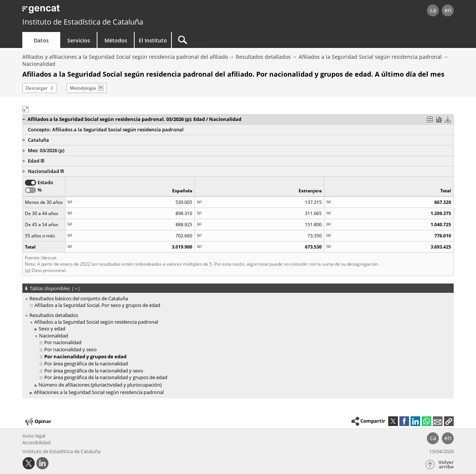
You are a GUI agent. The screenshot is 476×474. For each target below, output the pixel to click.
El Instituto (153, 40)
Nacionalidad (39, 64)
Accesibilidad (36, 442)
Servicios (79, 40)
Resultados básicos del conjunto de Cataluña (79, 298)
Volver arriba (446, 465)
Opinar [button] (38, 422)
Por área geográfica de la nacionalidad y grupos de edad (106, 377)
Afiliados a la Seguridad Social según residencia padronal (370, 57)
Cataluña (38, 140)
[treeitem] (237, 302)
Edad (36, 161)
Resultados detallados (263, 57)
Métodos (116, 40)
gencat (109, 11)
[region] (238, 214)
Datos (41, 40)
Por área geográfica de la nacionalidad (86, 363)
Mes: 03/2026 (44, 150)
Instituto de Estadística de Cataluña (83, 22)
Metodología (83, 88)
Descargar (37, 88)
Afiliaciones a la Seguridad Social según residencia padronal (99, 392)
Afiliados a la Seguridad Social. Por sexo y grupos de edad (97, 305)
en (448, 10)
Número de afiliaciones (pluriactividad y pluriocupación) (100, 385)
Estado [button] (45, 182)
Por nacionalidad (63, 342)
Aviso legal (34, 436)
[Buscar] (235, 40)
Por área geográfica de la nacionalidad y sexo (94, 371)
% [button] (40, 190)
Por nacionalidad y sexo (70, 349)
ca (433, 10)
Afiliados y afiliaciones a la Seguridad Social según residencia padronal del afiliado (125, 57)
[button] (225, 119)
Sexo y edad (52, 329)
